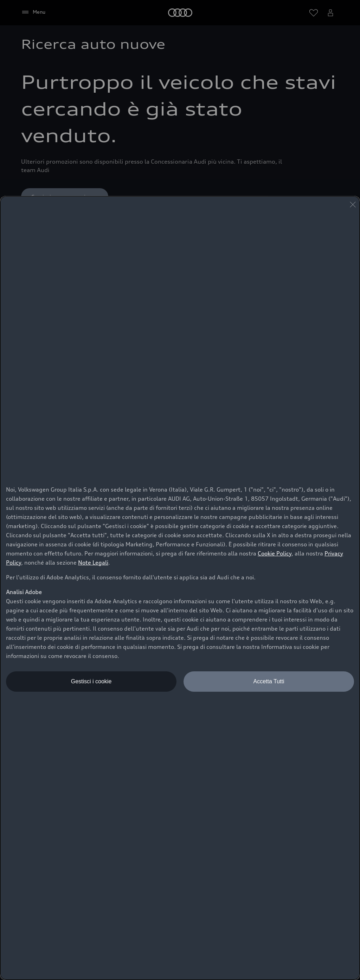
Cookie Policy (275, 553)
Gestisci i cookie (91, 681)
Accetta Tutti (269, 681)
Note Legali (93, 563)
